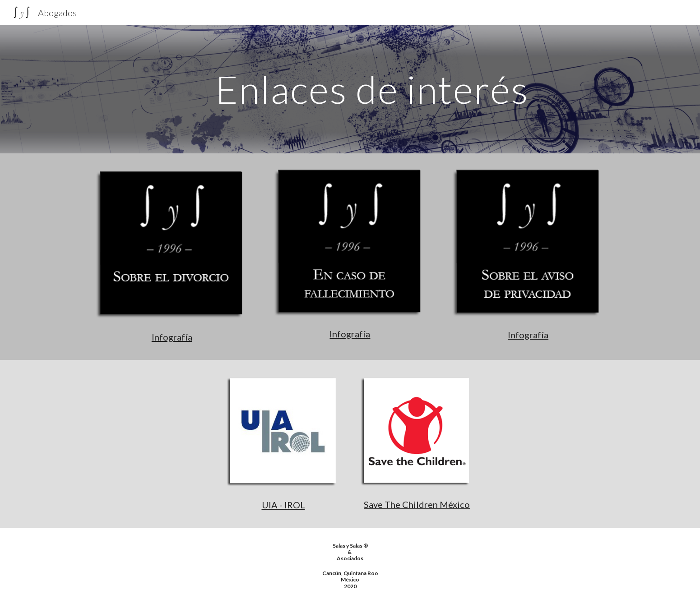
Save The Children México (417, 504)
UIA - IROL (283, 505)
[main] (372, 89)
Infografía (172, 337)
